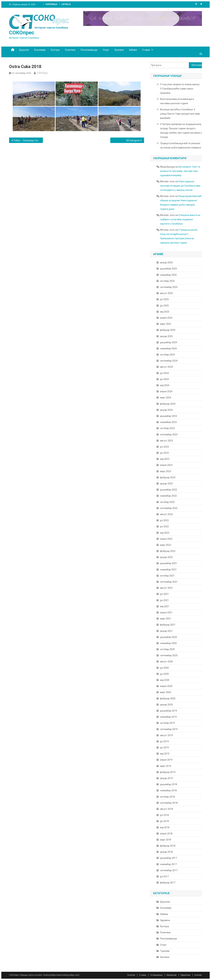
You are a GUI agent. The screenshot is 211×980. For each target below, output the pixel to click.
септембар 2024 (169, 361)
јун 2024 (164, 379)
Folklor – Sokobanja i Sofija (28, 140)
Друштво (24, 50)
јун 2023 (164, 453)
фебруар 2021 (168, 625)
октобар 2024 (167, 355)
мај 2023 (165, 459)
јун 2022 (164, 526)
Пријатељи (185, 975)
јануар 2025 (166, 336)
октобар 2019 (167, 723)
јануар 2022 (166, 557)
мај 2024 (165, 385)
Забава (133, 50)
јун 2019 (164, 748)
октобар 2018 (167, 797)
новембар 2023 (168, 422)
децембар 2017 (169, 858)
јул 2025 (164, 299)
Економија (40, 50)
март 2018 (166, 840)
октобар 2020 (167, 649)
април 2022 (166, 539)
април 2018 (166, 834)
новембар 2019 (168, 717)
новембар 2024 (168, 349)
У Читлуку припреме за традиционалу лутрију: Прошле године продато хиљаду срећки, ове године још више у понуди (181, 131)
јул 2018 (164, 815)
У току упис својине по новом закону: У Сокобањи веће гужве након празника (180, 89)
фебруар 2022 (168, 551)
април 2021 (166, 612)
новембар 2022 (168, 496)
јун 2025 (164, 306)
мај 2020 (165, 680)
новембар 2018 (168, 790)
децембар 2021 (169, 563)
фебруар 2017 (168, 883)
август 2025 (166, 293)
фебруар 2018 (168, 846)
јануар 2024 (166, 410)
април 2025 (166, 318)
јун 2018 (164, 821)
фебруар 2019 (168, 772)
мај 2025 (165, 312)
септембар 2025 (169, 287)
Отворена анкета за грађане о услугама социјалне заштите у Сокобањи (180, 219)
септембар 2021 (169, 582)
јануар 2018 (166, 852)
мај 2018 (165, 827)
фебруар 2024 (168, 404)
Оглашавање (156, 975)
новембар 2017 (168, 864)
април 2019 (166, 760)
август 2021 (166, 588)
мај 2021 (165, 606)
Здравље (165, 920)
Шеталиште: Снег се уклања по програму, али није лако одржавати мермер (180, 171)
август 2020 (166, 662)
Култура (55, 50)
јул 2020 (164, 668)
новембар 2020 (168, 643)
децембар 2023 (169, 416)
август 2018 (166, 809)
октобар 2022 (167, 502)
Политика (70, 50)
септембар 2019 (169, 729)
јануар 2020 (166, 705)
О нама (146, 50)
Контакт (198, 975)
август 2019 (166, 735)
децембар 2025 (169, 269)
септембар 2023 (169, 435)
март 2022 (166, 545)
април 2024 (166, 391)
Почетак (131, 975)
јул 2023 (164, 447)
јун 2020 (164, 674)
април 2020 (166, 686)
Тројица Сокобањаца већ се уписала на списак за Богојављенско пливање (181, 145)
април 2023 (166, 465)
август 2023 (166, 441)
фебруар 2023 (168, 477)
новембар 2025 (168, 275)
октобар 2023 (167, 428)
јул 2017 (164, 876)
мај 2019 (165, 754)
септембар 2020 (169, 655)
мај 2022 (165, 533)
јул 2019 (164, 741)
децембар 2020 (169, 637)
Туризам (165, 951)
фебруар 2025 (168, 330)
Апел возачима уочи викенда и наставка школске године (177, 101)
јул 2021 (164, 594)
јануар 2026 (166, 262)
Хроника (119, 50)
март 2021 (166, 619)
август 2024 (166, 367)
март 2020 (166, 692)
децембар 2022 (169, 490)
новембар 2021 (168, 570)
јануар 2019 (166, 778)
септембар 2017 (169, 870)
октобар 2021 (167, 576)
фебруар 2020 (168, 699)
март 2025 (166, 324)
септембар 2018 (169, 803)
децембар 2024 (169, 342)
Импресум (172, 975)
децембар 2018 (169, 784)
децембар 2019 (169, 711)
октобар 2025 (167, 281)
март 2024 (166, 398)
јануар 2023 (166, 484)
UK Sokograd (133, 140)
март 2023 (166, 471)
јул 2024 (164, 373)
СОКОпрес (22, 33)
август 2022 (166, 514)
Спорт (106, 50)
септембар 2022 (169, 508)
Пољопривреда (89, 50)
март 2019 (166, 766)
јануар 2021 (166, 631)
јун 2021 (164, 600)
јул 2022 (164, 520)
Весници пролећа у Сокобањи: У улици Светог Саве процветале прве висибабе (180, 114)
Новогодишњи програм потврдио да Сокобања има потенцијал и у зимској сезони (180, 186)
